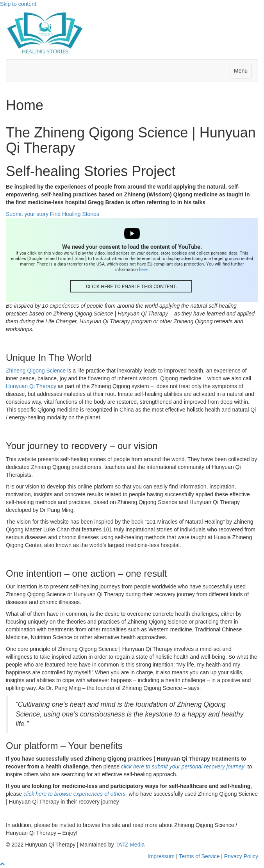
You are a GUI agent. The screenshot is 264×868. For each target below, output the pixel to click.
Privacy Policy (241, 856)
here (143, 269)
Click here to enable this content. (131, 286)
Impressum (161, 856)
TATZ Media (130, 845)
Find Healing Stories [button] (75, 214)
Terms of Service (199, 856)
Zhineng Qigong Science (36, 371)
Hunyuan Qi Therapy (31, 386)
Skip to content (18, 4)
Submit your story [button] (28, 214)
